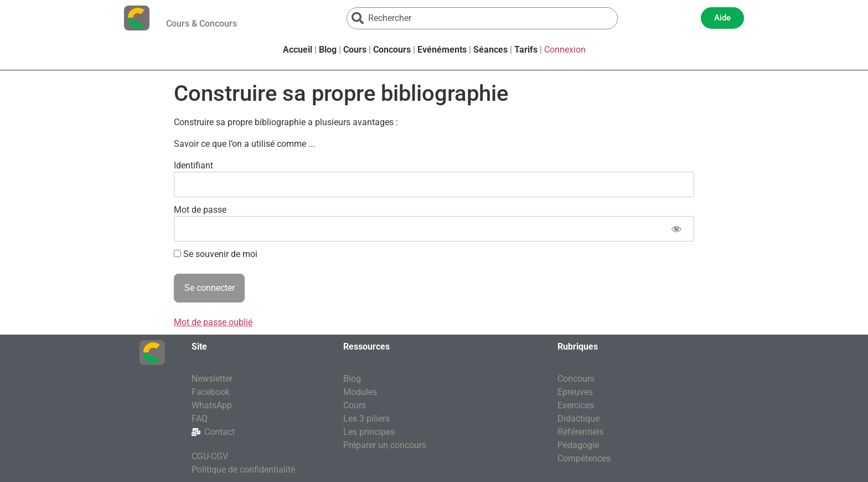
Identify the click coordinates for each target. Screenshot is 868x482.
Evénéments (442, 50)
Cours (355, 50)
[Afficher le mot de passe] (676, 229)
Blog (328, 50)
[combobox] (482, 18)
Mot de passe (200, 210)
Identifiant (193, 165)
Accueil (298, 50)
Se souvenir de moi (216, 254)
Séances (490, 50)
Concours (392, 50)
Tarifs (526, 50)
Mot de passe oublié (213, 322)
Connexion (565, 50)
